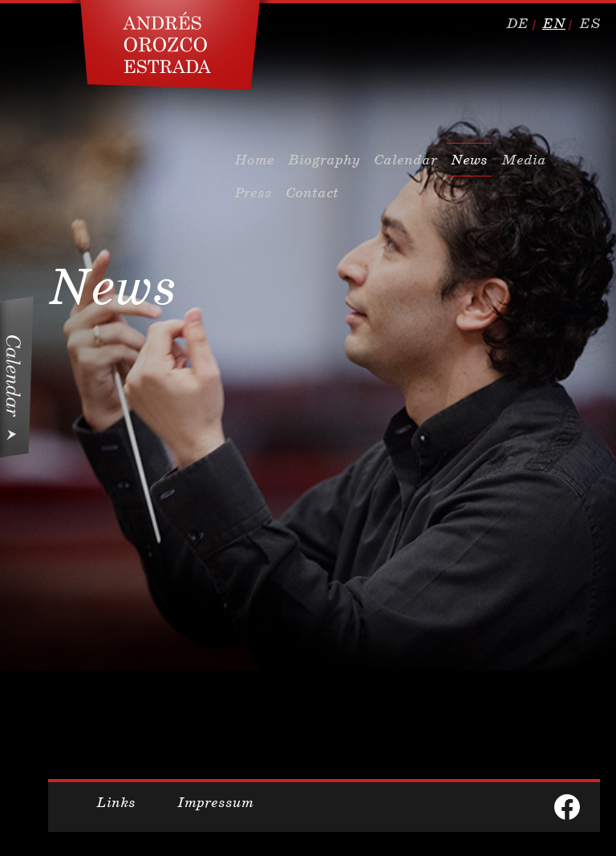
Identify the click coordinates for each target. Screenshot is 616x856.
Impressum (215, 802)
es (590, 23)
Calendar (405, 160)
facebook (567, 807)
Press (253, 193)
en (554, 23)
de (517, 23)
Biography (324, 160)
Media (524, 160)
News (469, 160)
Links (116, 802)
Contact (312, 193)
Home (254, 160)
